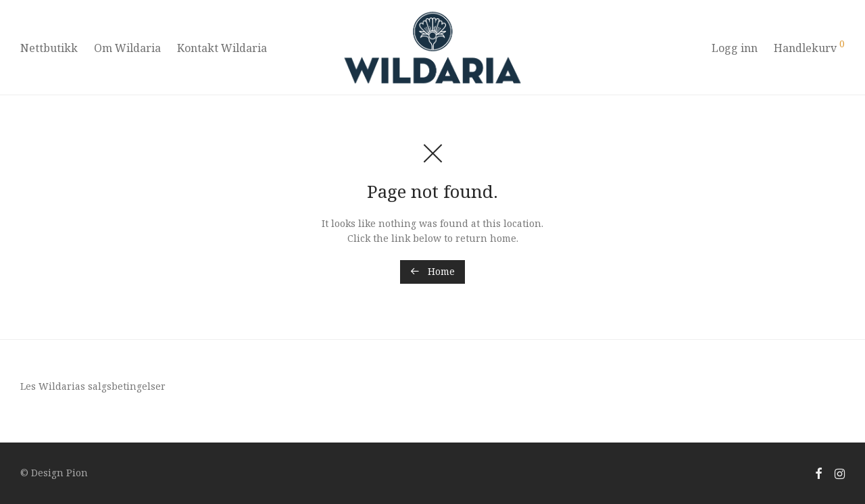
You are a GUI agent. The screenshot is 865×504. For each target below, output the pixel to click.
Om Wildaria (127, 48)
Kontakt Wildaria (222, 48)
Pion (77, 473)
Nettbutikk (49, 48)
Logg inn (735, 48)
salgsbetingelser (127, 386)
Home (432, 271)
